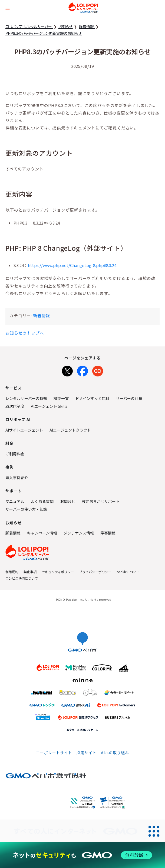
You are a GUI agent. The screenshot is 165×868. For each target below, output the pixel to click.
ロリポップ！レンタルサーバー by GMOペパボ (83, 8)
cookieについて (128, 572)
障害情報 (108, 533)
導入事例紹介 (17, 478)
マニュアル (15, 501)
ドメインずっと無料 (92, 398)
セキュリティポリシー (58, 572)
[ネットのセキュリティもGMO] (82, 855)
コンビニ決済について (22, 578)
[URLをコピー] (98, 370)
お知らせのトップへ (25, 333)
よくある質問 (42, 501)
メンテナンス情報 (79, 533)
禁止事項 (30, 572)
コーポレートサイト (54, 753)
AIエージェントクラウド (70, 430)
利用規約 (12, 572)
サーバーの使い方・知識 (26, 509)
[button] (8, 7)
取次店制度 (15, 406)
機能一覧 (61, 398)
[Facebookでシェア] (82, 370)
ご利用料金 (15, 454)
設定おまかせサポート (101, 501)
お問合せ (68, 501)
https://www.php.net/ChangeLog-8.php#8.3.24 (72, 265)
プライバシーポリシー (95, 572)
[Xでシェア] (67, 370)
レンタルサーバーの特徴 (26, 398)
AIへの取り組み (115, 753)
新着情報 (42, 316)
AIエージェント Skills (49, 406)
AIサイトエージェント (24, 430)
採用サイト (87, 753)
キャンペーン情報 (42, 533)
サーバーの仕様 (129, 398)
